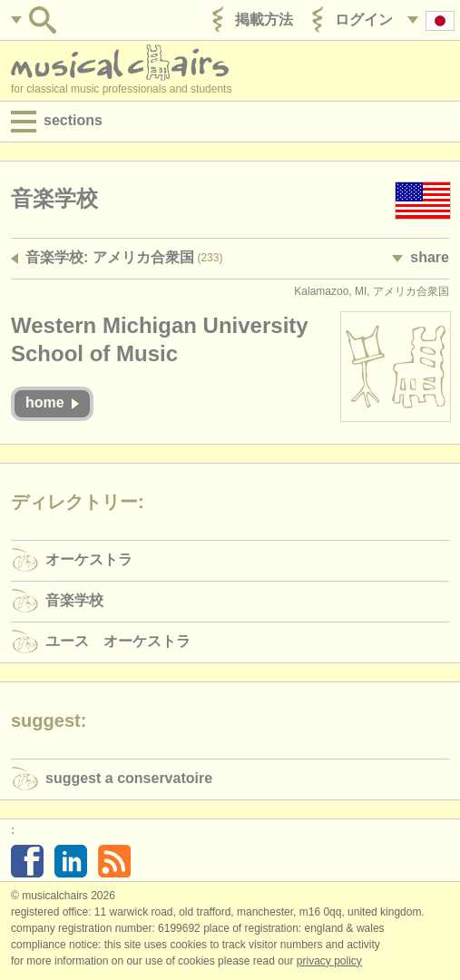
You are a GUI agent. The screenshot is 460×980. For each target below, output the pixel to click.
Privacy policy (329, 961)
